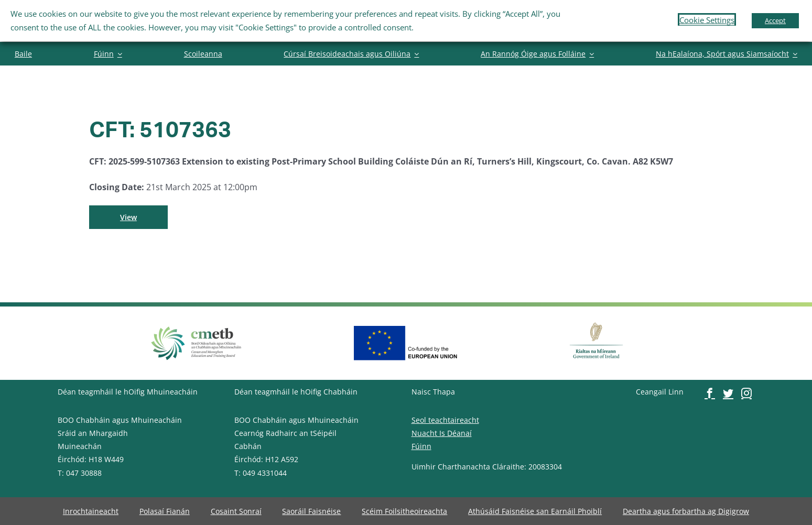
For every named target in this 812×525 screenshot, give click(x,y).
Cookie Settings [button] (707, 20)
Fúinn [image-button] (421, 446)
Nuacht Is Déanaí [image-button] (442, 433)
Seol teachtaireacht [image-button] (445, 420)
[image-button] (23, 54)
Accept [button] (775, 20)
